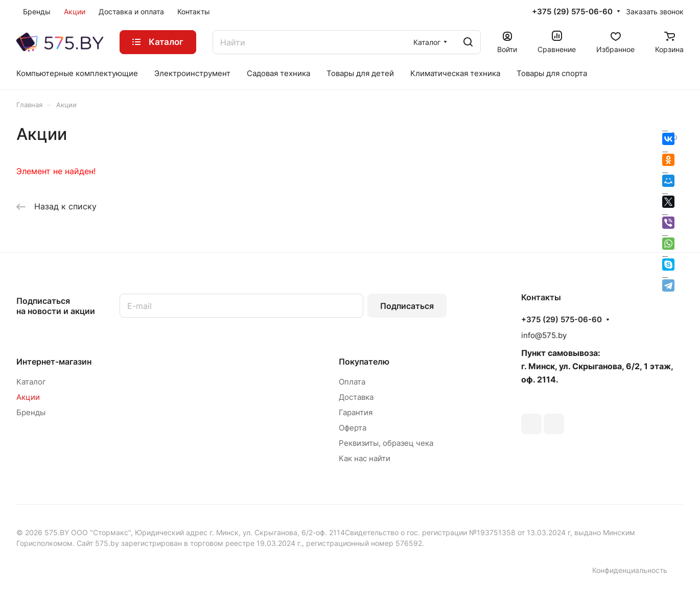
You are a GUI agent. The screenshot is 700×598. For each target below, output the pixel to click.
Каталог (31, 382)
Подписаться (407, 306)
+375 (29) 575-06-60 (572, 12)
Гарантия (356, 412)
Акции (28, 397)
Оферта (353, 428)
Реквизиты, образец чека (386, 443)
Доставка (356, 397)
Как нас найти (365, 458)
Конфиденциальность (630, 570)
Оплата (352, 382)
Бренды (31, 412)
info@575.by (544, 335)
